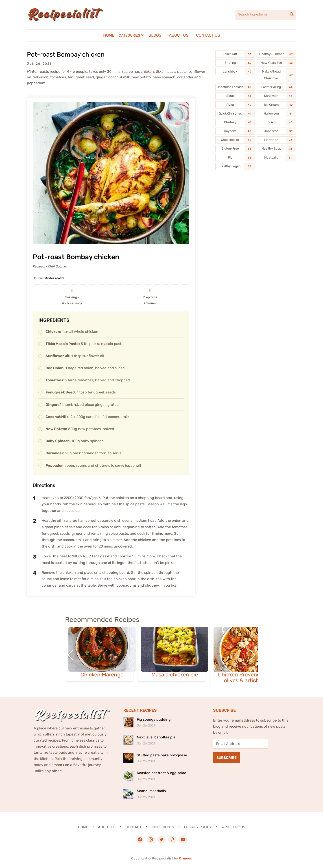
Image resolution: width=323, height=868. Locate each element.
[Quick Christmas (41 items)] (235, 114)
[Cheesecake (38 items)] (235, 140)
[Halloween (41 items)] (276, 114)
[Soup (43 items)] (235, 96)
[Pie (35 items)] (235, 158)
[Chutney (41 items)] (235, 122)
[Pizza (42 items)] (235, 105)
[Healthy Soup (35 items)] (276, 149)
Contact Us (208, 35)
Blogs (155, 35)
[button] (253, 655)
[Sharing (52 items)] (235, 63)
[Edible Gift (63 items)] (235, 54)
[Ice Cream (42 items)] (276, 105)
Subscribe (227, 758)
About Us (179, 35)
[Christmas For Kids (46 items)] (235, 87)
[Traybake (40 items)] (235, 131)
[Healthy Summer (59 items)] (276, 54)
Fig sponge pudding (154, 719)
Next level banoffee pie (156, 737)
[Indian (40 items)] (276, 122)
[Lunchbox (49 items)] (235, 72)
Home (109, 35)
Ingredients (163, 827)
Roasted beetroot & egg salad (162, 773)
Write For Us (233, 827)
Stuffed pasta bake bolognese (162, 755)
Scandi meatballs (151, 791)
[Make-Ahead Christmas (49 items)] (276, 75)
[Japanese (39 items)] (276, 131)
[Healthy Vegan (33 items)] (235, 166)
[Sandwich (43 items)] (276, 96)
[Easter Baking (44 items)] (276, 87)
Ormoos (186, 858)
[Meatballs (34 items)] (276, 158)
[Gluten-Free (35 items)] (235, 149)
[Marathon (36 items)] (276, 140)
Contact (133, 827)
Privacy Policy (198, 827)
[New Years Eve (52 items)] (276, 63)
